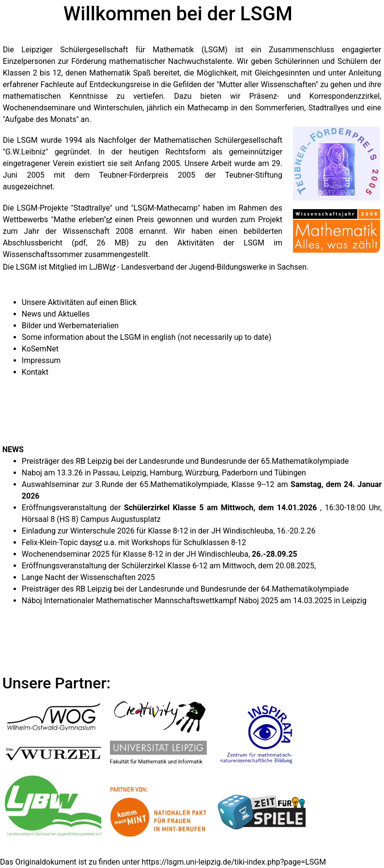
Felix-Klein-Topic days (59, 542)
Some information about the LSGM (81, 337)
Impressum (41, 360)
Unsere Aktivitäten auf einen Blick (79, 302)
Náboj (32, 601)
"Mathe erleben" (79, 220)
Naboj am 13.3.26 (52, 473)
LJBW (99, 267)
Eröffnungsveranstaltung (64, 508)
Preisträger (41, 461)
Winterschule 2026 (103, 531)
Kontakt (35, 372)
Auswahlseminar (50, 484)
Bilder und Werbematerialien (70, 326)
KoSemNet (40, 349)
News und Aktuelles (56, 314)
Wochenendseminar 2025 (66, 554)
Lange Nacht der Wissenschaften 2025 (88, 577)
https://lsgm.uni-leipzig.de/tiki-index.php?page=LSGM (234, 862)
